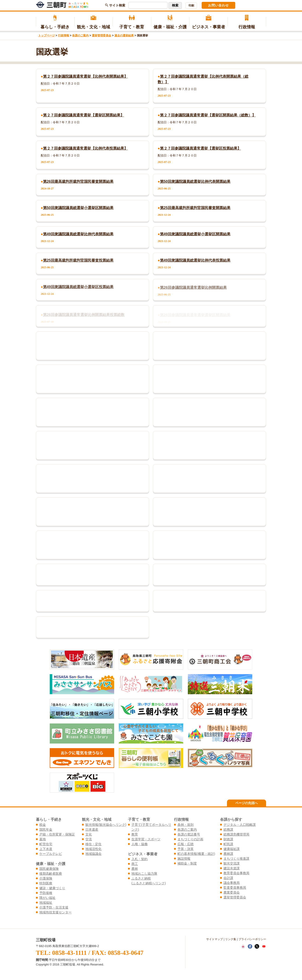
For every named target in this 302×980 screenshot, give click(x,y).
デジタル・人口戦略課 (240, 825)
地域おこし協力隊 (144, 874)
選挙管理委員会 (102, 35)
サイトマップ (215, 939)
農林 (135, 869)
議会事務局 (232, 883)
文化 (89, 834)
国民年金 (46, 829)
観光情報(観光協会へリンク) (106, 825)
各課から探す (231, 819)
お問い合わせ (218, 5)
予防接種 (46, 893)
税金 (43, 825)
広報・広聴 (186, 844)
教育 (135, 834)
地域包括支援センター (55, 912)
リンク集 (231, 939)
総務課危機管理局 (236, 834)
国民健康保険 (49, 869)
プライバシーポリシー (252, 939)
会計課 (228, 878)
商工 (135, 864)
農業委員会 (232, 892)
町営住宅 (46, 844)
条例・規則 (186, 825)
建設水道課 (232, 868)
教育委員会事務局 (236, 873)
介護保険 (46, 878)
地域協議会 (93, 854)
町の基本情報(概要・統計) (196, 854)
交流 (89, 839)
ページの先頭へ (247, 803)
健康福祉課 (232, 849)
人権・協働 (139, 844)
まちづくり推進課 (236, 859)
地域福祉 (46, 903)
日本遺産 (92, 829)
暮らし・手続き (55, 22)
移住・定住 (93, 844)
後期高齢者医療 (51, 874)
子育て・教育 (132, 22)
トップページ (46, 35)
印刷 (191, 6)
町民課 (228, 844)
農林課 (228, 854)
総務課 (228, 829)
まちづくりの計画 (190, 839)
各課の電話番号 (189, 834)
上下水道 (46, 849)
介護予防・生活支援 (54, 907)
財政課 (228, 839)
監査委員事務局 (235, 888)
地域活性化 (93, 849)
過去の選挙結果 (124, 35)
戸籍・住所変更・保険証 (57, 834)
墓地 (43, 839)
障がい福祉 (47, 898)
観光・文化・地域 (94, 22)
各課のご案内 (80, 35)
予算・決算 (186, 849)
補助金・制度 (187, 863)
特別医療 (46, 883)
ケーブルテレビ (51, 854)
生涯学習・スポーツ (146, 839)
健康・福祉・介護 (170, 22)
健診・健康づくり (52, 888)
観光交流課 (232, 863)
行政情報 (247, 22)
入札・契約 (139, 859)
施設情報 (184, 859)
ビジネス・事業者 (208, 22)
